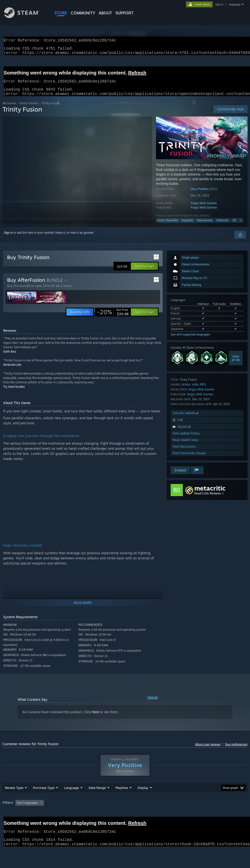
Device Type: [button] (12, 822)
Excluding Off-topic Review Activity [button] (76, 816)
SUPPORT (125, 13)
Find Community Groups (189, 459)
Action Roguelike (168, 226)
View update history (186, 439)
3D (234, 226)
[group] (125, 819)
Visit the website (186, 419)
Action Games (29, 109)
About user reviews (208, 750)
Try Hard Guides (14, 392)
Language (72, 800)
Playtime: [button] (114, 816)
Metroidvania (205, 226)
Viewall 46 (236, 364)
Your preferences (236, 750)
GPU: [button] (232, 816)
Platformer (223, 226)
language (235, 4)
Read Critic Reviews (208, 499)
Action (186, 390)
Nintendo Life (12, 371)
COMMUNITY (83, 13)
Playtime (122, 800)
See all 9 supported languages (190, 340)
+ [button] (241, 226)
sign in (219, 4)
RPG (203, 390)
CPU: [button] (215, 816)
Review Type (14, 800)
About (105, 13)
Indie (195, 390)
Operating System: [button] (190, 816)
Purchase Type (44, 800)
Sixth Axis (10, 357)
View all (153, 704)
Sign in (8, 239)
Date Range (97, 800)
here (96, 718)
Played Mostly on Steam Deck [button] (149, 816)
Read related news (185, 446)
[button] (144, 272)
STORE (61, 13)
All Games (9, 109)
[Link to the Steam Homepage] (25, 17)
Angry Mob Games (204, 209)
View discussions (184, 452)
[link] (113, 318)
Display (143, 800)
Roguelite (187, 226)
